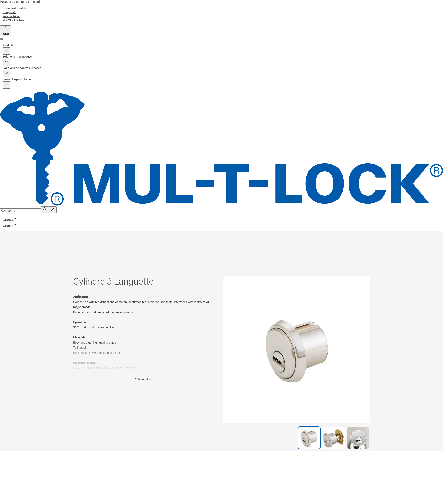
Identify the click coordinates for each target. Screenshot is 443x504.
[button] (6, 51)
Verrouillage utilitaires (17, 79)
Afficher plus (143, 380)
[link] (15, 9)
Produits (8, 45)
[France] (5, 31)
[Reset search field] (53, 210)
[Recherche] (45, 210)
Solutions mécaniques (17, 57)
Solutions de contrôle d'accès (22, 68)
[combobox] (21, 211)
